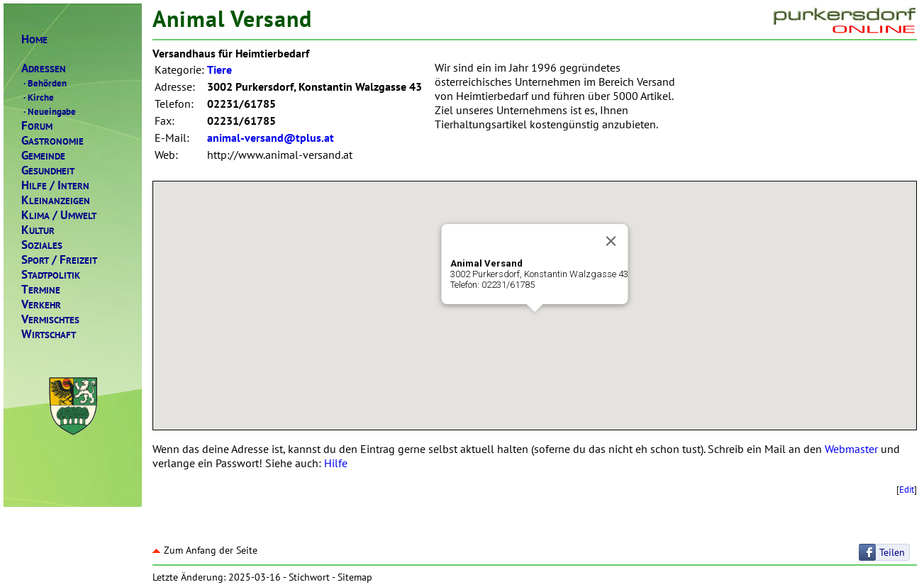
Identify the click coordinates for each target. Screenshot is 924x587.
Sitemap (355, 577)
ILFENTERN (55, 185)
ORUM (37, 126)
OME (34, 39)
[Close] (611, 241)
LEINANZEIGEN (56, 200)
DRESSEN (44, 68)
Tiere (219, 69)
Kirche (38, 97)
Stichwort (309, 577)
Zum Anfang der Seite (205, 550)
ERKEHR (41, 304)
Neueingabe (49, 111)
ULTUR (38, 230)
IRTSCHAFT (49, 334)
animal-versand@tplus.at (271, 138)
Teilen (892, 552)
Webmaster (851, 449)
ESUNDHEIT (48, 170)
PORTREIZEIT (59, 260)
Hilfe (336, 463)
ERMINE (41, 290)
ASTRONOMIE (52, 141)
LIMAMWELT (59, 215)
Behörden (44, 83)
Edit (907, 489)
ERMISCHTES (50, 319)
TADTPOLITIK (51, 275)
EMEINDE (43, 156)
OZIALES (42, 245)
